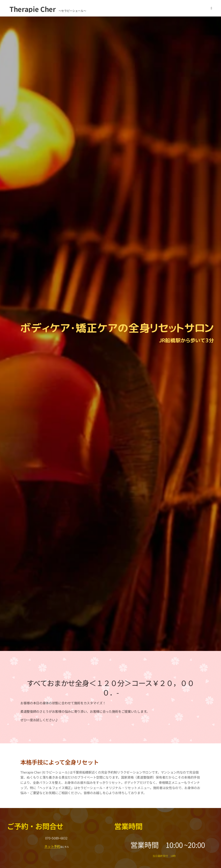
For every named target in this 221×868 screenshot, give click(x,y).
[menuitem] (176, 8)
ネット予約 (52, 846)
